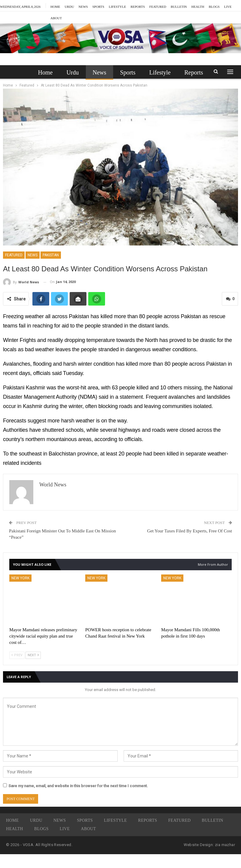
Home (55, 6)
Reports (138, 6)
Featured (158, 6)
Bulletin (179, 6)
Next (33, 655)
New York (20, 578)
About (89, 829)
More (197, 6)
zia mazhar (225, 845)
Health (15, 829)
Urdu (69, 6)
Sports (98, 6)
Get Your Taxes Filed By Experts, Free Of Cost (190, 531)
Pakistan (51, 255)
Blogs (41, 829)
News (83, 6)
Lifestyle (117, 6)
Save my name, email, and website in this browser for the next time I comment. (78, 786)
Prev (17, 655)
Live (65, 829)
